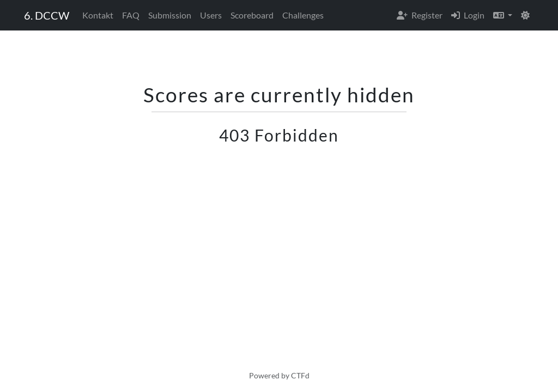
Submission (170, 15)
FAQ (131, 15)
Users (211, 15)
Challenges (303, 15)
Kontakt (98, 15)
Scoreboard (252, 15)
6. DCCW (47, 15)
